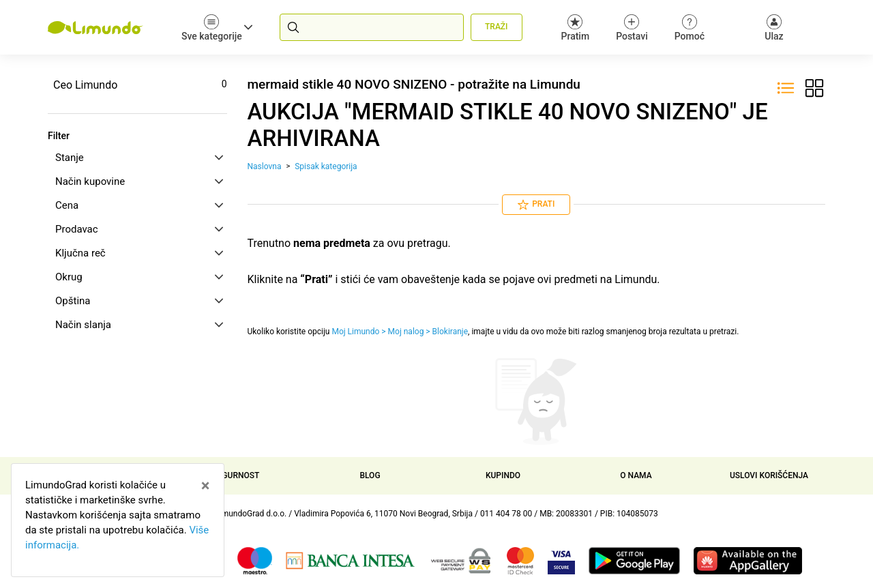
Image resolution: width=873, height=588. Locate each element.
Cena (139, 205)
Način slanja (139, 325)
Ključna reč (139, 253)
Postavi (632, 28)
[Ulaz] (774, 27)
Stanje (139, 158)
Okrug (139, 277)
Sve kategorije (217, 28)
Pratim (576, 28)
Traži (496, 27)
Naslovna (265, 166)
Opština (139, 301)
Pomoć (690, 28)
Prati (536, 205)
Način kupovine (139, 181)
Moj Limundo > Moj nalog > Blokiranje (400, 332)
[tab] (137, 158)
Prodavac (139, 229)
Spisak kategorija (326, 166)
